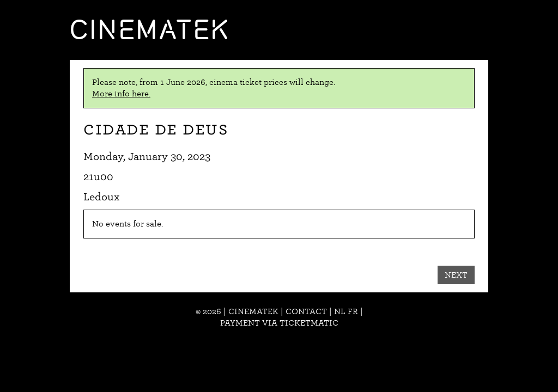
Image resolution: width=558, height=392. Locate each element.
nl (340, 311)
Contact (306, 311)
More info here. (121, 94)
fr (353, 311)
